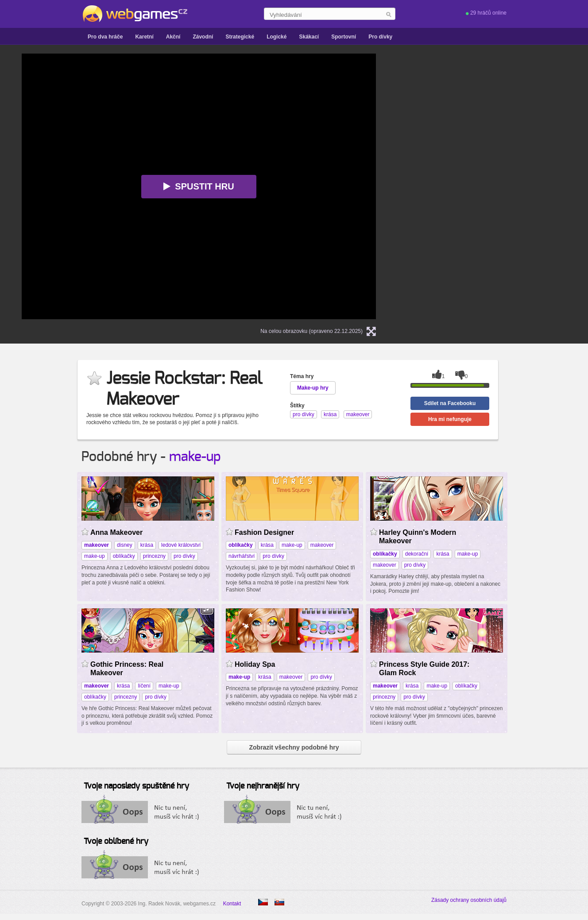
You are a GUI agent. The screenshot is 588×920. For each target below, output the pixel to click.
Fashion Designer (264, 532)
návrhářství (242, 556)
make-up (195, 457)
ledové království (181, 545)
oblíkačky (124, 556)
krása (147, 545)
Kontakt (232, 904)
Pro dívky (380, 37)
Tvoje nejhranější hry (263, 786)
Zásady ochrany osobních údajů (469, 900)
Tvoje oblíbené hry (116, 842)
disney (125, 545)
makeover (322, 545)
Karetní (144, 37)
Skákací (309, 37)
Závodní (203, 37)
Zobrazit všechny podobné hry (294, 747)
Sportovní (344, 37)
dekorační (417, 554)
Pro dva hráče (105, 37)
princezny (154, 556)
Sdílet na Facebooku (450, 403)
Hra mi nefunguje (450, 419)
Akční (173, 37)
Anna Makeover (116, 532)
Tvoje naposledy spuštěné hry (136, 786)
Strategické (240, 37)
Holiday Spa (255, 664)
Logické (277, 37)
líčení (144, 686)
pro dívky (184, 556)
